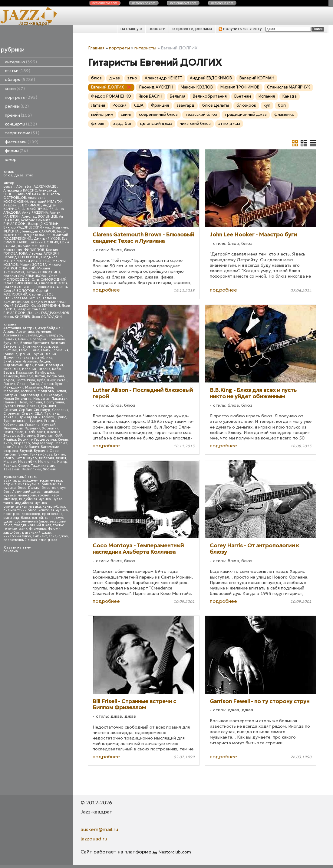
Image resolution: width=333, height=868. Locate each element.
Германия (60, 350)
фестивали (22, 142)
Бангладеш (35, 335)
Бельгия (10, 339)
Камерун (11, 376)
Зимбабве (12, 361)
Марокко (11, 391)
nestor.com (105, 3)
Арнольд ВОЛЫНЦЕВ (39, 217)
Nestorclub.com (175, 852)
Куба (41, 380)
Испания (29, 369)
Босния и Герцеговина (37, 440)
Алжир (9, 332)
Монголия (47, 462)
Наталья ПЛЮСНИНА (43, 272)
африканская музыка (21, 484)
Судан (27, 414)
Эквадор (11, 436)
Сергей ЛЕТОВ (41, 294)
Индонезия (13, 365)
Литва (34, 384)
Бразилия (57, 339)
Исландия (12, 369)
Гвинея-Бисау (41, 454)
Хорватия (50, 428)
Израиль (30, 361)
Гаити (46, 350)
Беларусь (54, 335)
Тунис (61, 417)
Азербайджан (50, 328)
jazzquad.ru (94, 839)
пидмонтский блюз (20, 510)
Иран (40, 365)
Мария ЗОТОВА (33, 265)
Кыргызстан (57, 380)
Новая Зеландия (17, 399)
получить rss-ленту (240, 29)
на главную (131, 29)
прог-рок (12, 514)
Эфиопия (45, 436)
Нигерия (10, 395)
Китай (40, 376)
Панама (10, 402)
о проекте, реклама (192, 29)
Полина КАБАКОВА (53, 287)
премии (18, 115)
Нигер (62, 462)
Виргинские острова (40, 347)
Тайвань (10, 417)
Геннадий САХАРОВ (38, 231)
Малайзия (34, 387)
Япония (49, 469)
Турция (36, 421)
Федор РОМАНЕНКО (48, 302)
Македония (13, 387)
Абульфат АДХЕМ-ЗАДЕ (37, 187)
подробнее (106, 290)
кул (63, 488)
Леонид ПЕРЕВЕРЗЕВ (21, 257)
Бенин (23, 339)
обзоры (20, 80)
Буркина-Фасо (46, 451)
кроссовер (31, 514)
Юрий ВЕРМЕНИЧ (45, 306)
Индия (44, 361)
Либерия (46, 458)
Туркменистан (15, 421)
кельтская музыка (53, 510)
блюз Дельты (29, 488)
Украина (32, 425)
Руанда (10, 466)
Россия (33, 406)
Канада (27, 376)
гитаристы (145, 48)
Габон (24, 350)
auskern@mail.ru (99, 829)
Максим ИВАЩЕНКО (34, 261)
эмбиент (40, 536)
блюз (8, 175)
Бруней (26, 451)
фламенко (38, 529)
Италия (44, 369)
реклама (11, 551)
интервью (21, 62)
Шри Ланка (13, 447)
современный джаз (20, 540)
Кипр (8, 443)
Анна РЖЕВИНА (35, 213)
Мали (48, 387)
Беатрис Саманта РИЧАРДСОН (27, 222)
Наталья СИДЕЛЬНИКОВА (25, 276)
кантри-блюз (54, 507)
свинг (49, 518)
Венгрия (58, 343)
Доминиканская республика (28, 358)
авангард (12, 481)
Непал (61, 391)
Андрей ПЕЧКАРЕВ (38, 209)
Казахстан (25, 373)
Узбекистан (13, 425)
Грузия (38, 354)
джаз (19, 175)
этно (29, 175)
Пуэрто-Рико (14, 406)
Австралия (12, 328)
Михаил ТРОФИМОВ (240, 87)
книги (15, 89)
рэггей (37, 518)
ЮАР (58, 436)
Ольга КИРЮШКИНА (20, 283)
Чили (19, 432)
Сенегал (10, 410)
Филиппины (31, 469)
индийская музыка (31, 503)
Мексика (28, 391)
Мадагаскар (43, 443)
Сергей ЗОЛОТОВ (19, 291)
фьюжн (54, 529)
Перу (23, 402)
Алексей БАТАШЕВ (33, 194)
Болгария (38, 339)
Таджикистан (43, 466)
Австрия (30, 328)
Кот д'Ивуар (26, 458)
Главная (96, 48)
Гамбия (10, 454)
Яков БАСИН (150, 96)
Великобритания (35, 343)
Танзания (12, 469)
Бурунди (11, 343)
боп (7, 492)
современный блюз (31, 521)
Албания (32, 447)
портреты (21, 97)
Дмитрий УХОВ (47, 239)
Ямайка (10, 440)
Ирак (29, 365)
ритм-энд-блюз (17, 518)
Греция (25, 354)
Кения (63, 440)
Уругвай (48, 425)
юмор (11, 160)
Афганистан (13, 335)
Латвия (9, 384)
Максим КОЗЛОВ (197, 87)
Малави (10, 462)
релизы (17, 106)
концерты (21, 124)
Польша (35, 402)
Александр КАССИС (20, 190)
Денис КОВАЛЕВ (37, 235)
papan (9, 187)
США (38, 414)
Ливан (22, 384)
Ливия (61, 458)
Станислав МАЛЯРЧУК (22, 298)
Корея (9, 380)
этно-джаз (48, 540)
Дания (51, 354)
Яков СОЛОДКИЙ (47, 317)
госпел (44, 495)
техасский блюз (201, 114)
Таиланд (52, 414)
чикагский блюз (17, 536)
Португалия (54, 402)
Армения (43, 332)
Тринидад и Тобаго (37, 417)
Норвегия (41, 399)
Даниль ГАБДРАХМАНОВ (48, 313)
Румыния (49, 406)
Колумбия (55, 376)
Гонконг (10, 354)
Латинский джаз (26, 492)
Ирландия (55, 365)
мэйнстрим (27, 495)
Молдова (46, 391)
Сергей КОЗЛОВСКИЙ (26, 293)
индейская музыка (35, 499)
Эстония (28, 436)
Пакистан (59, 399)
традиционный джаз (33, 525)
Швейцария (35, 432)
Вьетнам (10, 350)
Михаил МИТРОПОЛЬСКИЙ (32, 267)
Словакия (60, 410)
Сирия (24, 466)
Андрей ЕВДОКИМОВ (22, 205)
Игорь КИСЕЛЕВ (17, 317)
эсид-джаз (58, 536)
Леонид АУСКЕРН (44, 254)
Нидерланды (31, 395)
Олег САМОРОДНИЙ (49, 280)
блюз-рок (50, 488)
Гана (35, 350)
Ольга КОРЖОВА (53, 283)
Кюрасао (22, 443)
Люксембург (52, 384)
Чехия (8, 432)
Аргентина (25, 332)
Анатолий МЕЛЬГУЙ (46, 202)
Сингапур (42, 410)
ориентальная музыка (22, 507)
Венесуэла (12, 347)
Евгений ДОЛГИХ (44, 242)
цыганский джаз (36, 533)
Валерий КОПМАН (43, 224)
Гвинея (23, 454)
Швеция (54, 432)
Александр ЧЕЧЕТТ (163, 78)
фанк (23, 529)
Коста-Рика (25, 380)
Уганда (50, 421)
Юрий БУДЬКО (16, 306)
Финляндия (13, 428)
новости (157, 29)
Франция (32, 428)
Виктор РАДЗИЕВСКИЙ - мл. (27, 227)
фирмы (16, 151)
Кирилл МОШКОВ (33, 246)
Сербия (25, 410)
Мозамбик (27, 462)
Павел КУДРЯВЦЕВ (19, 287)
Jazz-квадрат (34, 23)
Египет (60, 454)
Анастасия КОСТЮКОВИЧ (24, 200)
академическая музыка (42, 481)
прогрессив (52, 514)
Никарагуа (53, 395)
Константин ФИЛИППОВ (24, 250)
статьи (18, 71)
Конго (9, 458)
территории (22, 133)
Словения (12, 414)
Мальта (61, 443)
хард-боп (12, 533)
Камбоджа (45, 373)
